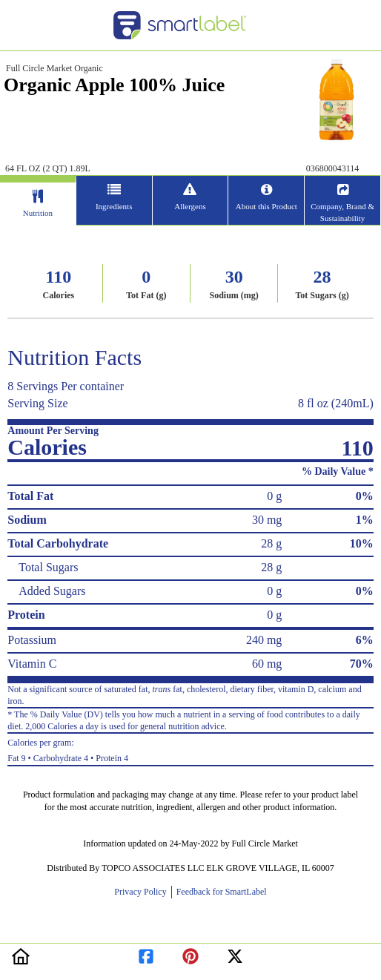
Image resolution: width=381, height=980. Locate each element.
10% (362, 543)
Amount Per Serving (53, 431)
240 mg (264, 640)
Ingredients (114, 206)
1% (365, 520)
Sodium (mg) (233, 295)
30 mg (267, 520)
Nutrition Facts (74, 357)
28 (322, 277)
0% (365, 496)
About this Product (266, 206)
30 (234, 277)
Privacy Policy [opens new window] (142, 892)
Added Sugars (52, 591)
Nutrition (38, 213)
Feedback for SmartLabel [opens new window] (221, 892)
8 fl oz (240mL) (336, 403)
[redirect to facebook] (146, 954)
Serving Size (37, 403)
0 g (274, 496)
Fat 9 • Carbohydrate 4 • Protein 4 (190, 749)
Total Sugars (48, 567)
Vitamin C (32, 664)
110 (59, 277)
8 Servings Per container (66, 386)
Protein (26, 615)
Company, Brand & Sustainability (342, 212)
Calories (59, 295)
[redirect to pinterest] (190, 954)
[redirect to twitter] (235, 954)
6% (365, 640)
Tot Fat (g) (146, 295)
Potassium (32, 640)
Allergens (190, 206)
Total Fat (30, 496)
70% (362, 664)
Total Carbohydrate (58, 543)
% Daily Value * (338, 471)
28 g (271, 543)
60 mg (267, 664)
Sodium (27, 520)
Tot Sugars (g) (322, 295)
